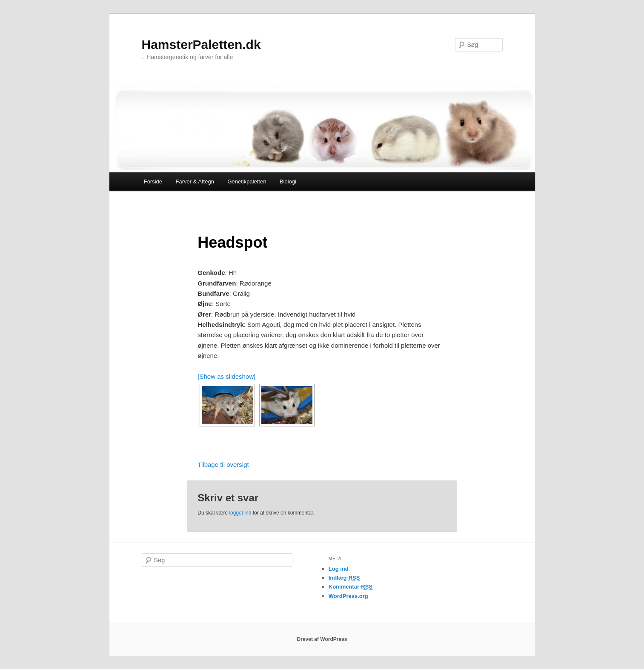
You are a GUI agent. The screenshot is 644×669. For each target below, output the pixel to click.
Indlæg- (344, 578)
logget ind (240, 513)
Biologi (288, 182)
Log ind (339, 569)
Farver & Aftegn (195, 182)
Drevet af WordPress (322, 639)
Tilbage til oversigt (223, 465)
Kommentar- (351, 587)
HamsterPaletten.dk (201, 44)
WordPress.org (348, 596)
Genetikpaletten (247, 182)
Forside (153, 182)
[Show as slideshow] (226, 376)
